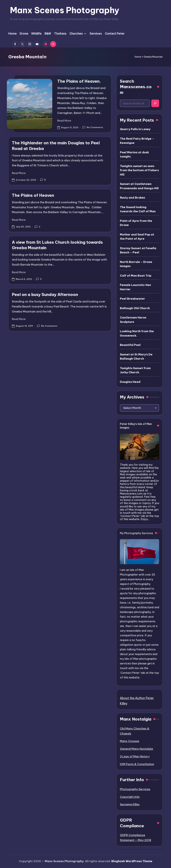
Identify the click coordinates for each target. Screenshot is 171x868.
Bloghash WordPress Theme (132, 861)
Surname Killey (130, 804)
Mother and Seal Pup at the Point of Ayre (137, 237)
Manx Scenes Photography (65, 10)
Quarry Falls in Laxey (135, 129)
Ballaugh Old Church (135, 308)
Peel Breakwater (132, 299)
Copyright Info (130, 797)
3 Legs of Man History (135, 756)
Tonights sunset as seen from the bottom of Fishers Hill (139, 170)
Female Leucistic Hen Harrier (135, 287)
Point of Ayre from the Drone (136, 223)
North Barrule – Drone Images (136, 264)
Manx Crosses (130, 741)
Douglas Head (130, 382)
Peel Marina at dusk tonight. (134, 154)
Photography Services (135, 789)
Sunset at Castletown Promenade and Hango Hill (139, 186)
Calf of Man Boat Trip (136, 276)
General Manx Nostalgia (136, 749)
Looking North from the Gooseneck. (137, 333)
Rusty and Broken (133, 198)
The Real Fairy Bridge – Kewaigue (137, 141)
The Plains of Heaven (33, 195)
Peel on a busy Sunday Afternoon (45, 294)
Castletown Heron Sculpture (133, 320)
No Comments (93, 127)
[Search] (155, 103)
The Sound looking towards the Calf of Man (138, 209)
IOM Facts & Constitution (137, 764)
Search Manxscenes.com (136, 87)
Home (138, 57)
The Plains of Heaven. (79, 81)
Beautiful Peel (130, 345)
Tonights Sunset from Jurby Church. (135, 370)
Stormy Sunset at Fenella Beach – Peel (138, 250)
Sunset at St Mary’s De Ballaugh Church (136, 357)
